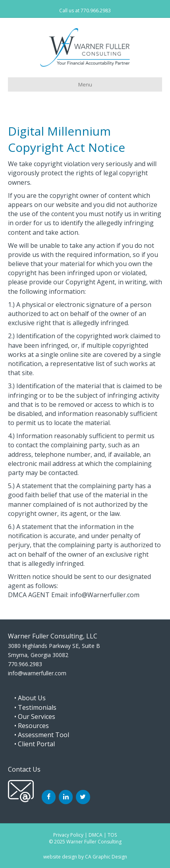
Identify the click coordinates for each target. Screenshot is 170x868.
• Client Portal (31, 744)
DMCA (96, 835)
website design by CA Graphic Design (85, 857)
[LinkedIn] (66, 797)
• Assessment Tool (39, 735)
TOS (112, 835)
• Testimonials (32, 707)
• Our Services (32, 717)
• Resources (28, 726)
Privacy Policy (68, 835)
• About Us (27, 698)
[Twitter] (83, 797)
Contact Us (24, 769)
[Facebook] (49, 797)
